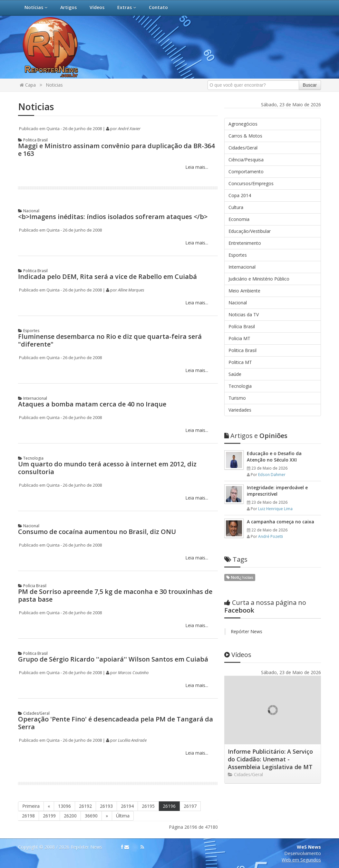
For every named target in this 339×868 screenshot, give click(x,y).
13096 (64, 806)
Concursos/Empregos (251, 183)
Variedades (240, 410)
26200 (70, 816)
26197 (190, 806)
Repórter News (247, 631)
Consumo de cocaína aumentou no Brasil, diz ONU (97, 532)
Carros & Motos (245, 136)
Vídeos (97, 7)
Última (123, 816)
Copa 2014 (240, 195)
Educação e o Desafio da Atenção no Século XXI (274, 457)
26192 (85, 806)
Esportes (29, 331)
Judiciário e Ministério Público (259, 279)
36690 (91, 816)
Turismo (237, 398)
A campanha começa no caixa (281, 522)
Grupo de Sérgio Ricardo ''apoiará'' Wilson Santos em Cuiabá (113, 659)
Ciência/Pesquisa (246, 160)
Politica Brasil (33, 140)
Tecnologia (31, 458)
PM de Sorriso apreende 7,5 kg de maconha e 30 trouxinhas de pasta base (115, 595)
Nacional (29, 211)
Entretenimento (245, 243)
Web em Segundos (301, 860)
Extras (127, 7)
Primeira (31, 806)
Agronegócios (243, 124)
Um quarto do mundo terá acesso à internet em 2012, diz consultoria (107, 468)
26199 (49, 816)
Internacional (33, 398)
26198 (28, 816)
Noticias (54, 85)
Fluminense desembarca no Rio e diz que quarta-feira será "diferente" (110, 340)
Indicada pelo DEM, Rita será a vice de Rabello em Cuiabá (107, 277)
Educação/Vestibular (250, 231)
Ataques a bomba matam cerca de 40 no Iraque (92, 404)
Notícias (36, 7)
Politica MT (240, 362)
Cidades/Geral (34, 713)
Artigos (68, 7)
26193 (106, 806)
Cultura (236, 207)
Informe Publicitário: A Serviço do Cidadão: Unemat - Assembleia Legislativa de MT (270, 759)
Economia (239, 219)
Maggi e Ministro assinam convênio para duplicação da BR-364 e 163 (116, 150)
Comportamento (246, 172)
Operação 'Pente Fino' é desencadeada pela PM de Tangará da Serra (116, 723)
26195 (148, 806)
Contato (158, 7)
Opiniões (256, 436)
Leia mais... (196, 167)
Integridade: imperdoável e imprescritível (277, 491)
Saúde (235, 374)
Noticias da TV (244, 315)
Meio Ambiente (244, 291)
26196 (169, 806)
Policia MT (239, 338)
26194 (127, 806)
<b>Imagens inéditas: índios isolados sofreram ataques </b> (113, 217)
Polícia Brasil (32, 586)
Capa (28, 85)
